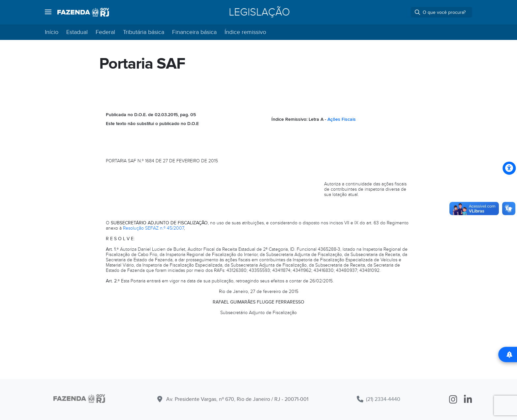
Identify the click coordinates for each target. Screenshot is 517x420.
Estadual (77, 32)
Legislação (259, 12)
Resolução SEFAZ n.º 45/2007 (153, 228)
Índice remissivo (245, 32)
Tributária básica (144, 32)
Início (52, 32)
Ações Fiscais (342, 119)
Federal (105, 32)
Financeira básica (194, 32)
